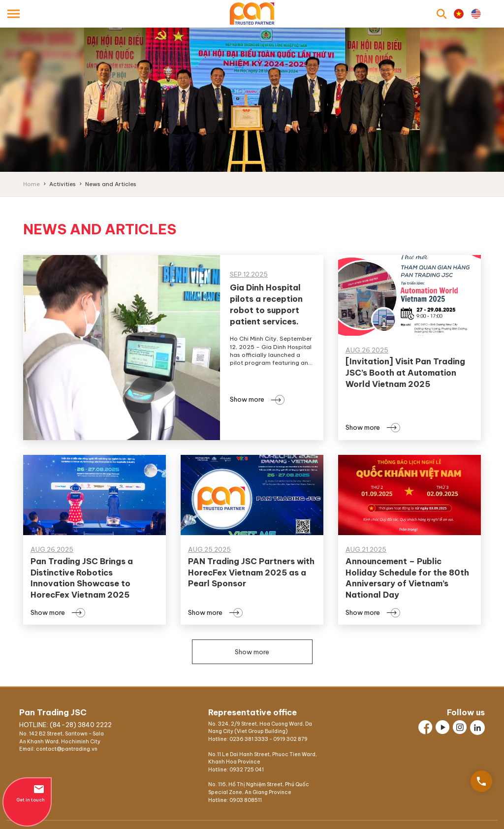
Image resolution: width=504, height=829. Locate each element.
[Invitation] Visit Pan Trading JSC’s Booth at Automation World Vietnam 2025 (405, 373)
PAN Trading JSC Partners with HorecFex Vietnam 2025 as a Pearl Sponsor (251, 573)
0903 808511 (246, 800)
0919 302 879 (290, 739)
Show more (255, 399)
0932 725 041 (247, 770)
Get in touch (27, 793)
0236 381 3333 (249, 739)
